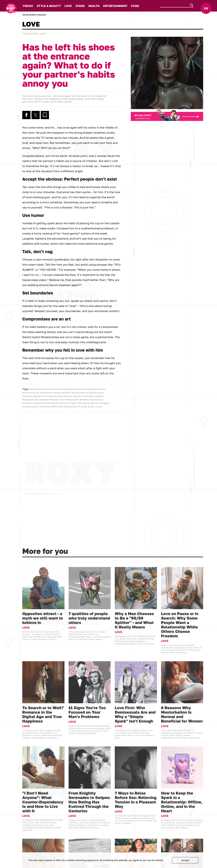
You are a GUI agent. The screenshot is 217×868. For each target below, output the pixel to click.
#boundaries (47, 393)
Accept (185, 860)
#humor (102, 389)
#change (49, 396)
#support (105, 403)
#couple (90, 393)
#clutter (58, 396)
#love (78, 389)
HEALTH (94, 6)
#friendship (84, 403)
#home (58, 393)
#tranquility (53, 403)
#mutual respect (69, 403)
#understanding (31, 406)
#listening (28, 396)
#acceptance (41, 400)
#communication (31, 393)
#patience (39, 396)
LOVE (68, 6)
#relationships (67, 389)
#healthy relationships (91, 400)
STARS (80, 6)
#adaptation (73, 400)
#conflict (78, 396)
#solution (27, 403)
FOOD (135, 6)
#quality (99, 396)
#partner (43, 389)
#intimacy (54, 400)
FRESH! (28, 6)
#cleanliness (78, 393)
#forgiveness (71, 406)
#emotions (89, 396)
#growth (95, 403)
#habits (34, 389)
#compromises (89, 389)
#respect (66, 393)
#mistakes (45, 406)
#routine (99, 393)
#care (63, 400)
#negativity (28, 400)
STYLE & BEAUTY (49, 6)
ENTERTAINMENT (115, 6)
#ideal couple (95, 406)
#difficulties (57, 406)
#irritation (54, 389)
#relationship (40, 403)
